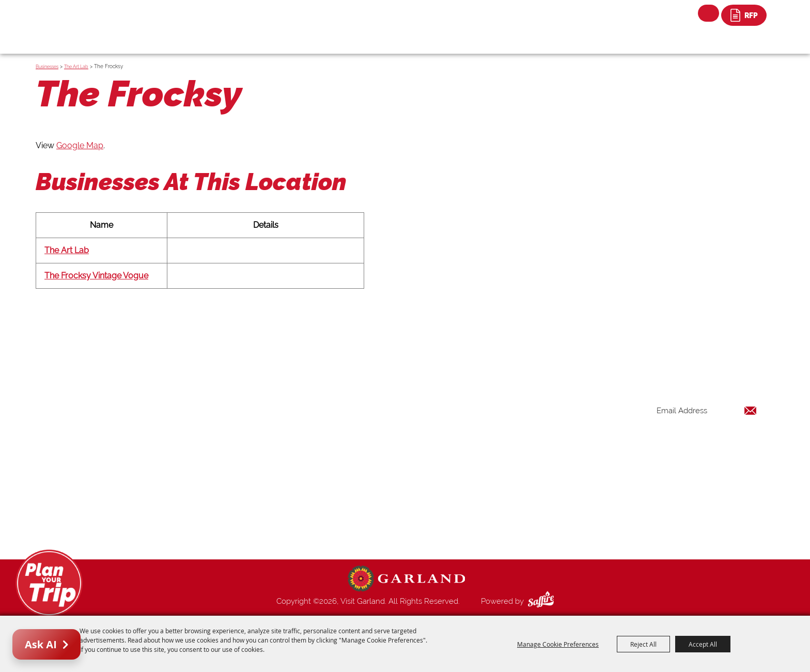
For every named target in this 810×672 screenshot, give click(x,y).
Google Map (80, 145)
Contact (493, 506)
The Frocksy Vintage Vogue (96, 276)
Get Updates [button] (730, 444)
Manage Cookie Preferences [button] (558, 644)
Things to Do (501, 407)
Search (708, 13)
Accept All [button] (703, 644)
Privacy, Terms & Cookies (523, 531)
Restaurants (500, 444)
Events (491, 432)
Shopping (496, 457)
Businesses (47, 67)
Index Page (499, 494)
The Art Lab (76, 67)
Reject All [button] (643, 644)
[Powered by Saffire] (543, 601)
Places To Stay (505, 419)
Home (490, 395)
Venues (492, 469)
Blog (488, 481)
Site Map (495, 519)
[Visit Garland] (95, 19)
